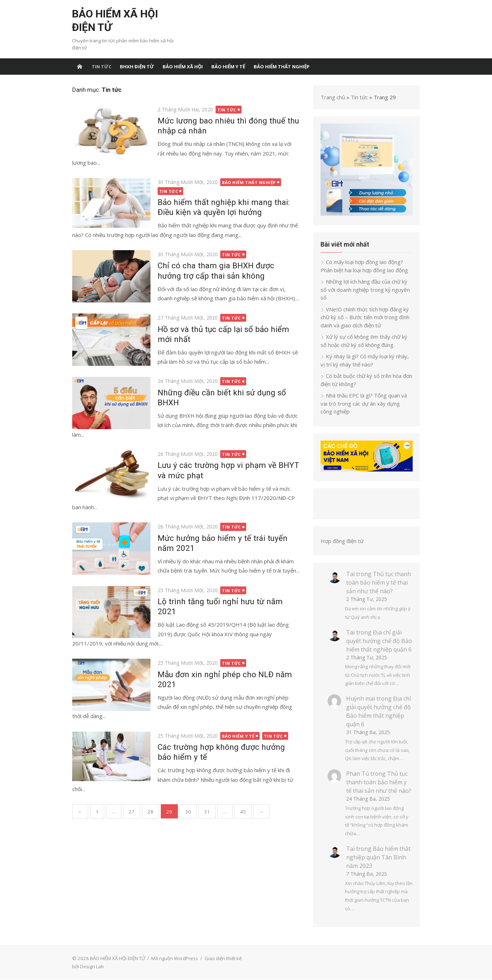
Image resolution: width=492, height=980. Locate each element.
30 (188, 812)
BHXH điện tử (137, 67)
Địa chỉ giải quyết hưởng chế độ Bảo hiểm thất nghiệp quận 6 (379, 641)
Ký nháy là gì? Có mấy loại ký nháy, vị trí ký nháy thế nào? (365, 361)
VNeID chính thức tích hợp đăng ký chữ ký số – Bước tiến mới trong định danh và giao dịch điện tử (365, 317)
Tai (351, 574)
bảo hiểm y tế (228, 67)
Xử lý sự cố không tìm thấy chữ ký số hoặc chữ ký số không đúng (364, 341)
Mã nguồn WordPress (174, 959)
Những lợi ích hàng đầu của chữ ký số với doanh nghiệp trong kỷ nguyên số (366, 290)
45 (243, 812)
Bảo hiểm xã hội (183, 67)
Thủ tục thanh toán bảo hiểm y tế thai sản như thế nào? (379, 583)
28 (150, 812)
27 (131, 812)
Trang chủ (333, 97)
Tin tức (102, 67)
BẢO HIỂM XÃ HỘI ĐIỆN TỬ (115, 20)
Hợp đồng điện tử (342, 541)
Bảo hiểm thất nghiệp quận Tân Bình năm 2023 (379, 858)
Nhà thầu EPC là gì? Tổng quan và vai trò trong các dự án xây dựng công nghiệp (367, 404)
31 (207, 812)
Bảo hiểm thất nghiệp (282, 67)
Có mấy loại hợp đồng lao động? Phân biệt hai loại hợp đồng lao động (365, 266)
